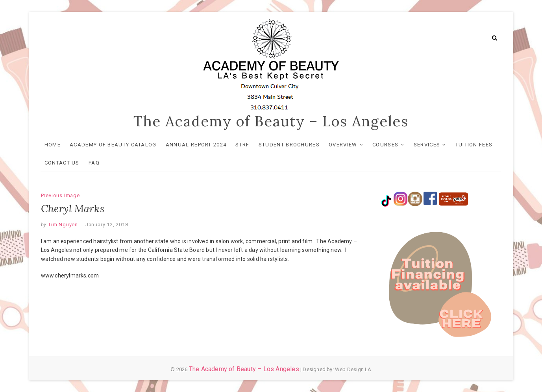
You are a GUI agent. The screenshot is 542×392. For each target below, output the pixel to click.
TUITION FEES (474, 145)
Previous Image (60, 195)
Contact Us (62, 163)
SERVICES (427, 145)
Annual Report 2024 (196, 145)
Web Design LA (353, 369)
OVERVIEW (343, 145)
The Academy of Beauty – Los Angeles (271, 121)
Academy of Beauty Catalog (114, 145)
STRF (243, 145)
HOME (53, 145)
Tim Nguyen (62, 225)
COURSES (386, 145)
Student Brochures (289, 145)
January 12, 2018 (107, 225)
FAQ (94, 163)
